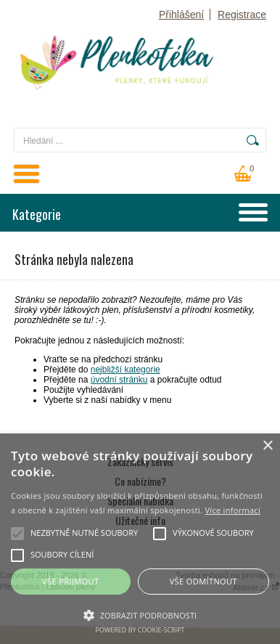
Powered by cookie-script (140, 630)
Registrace (242, 15)
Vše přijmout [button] (70, 581)
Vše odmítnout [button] (203, 581)
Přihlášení (181, 15)
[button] (140, 614)
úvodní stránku (119, 380)
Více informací (232, 510)
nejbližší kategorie (125, 370)
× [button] (267, 446)
